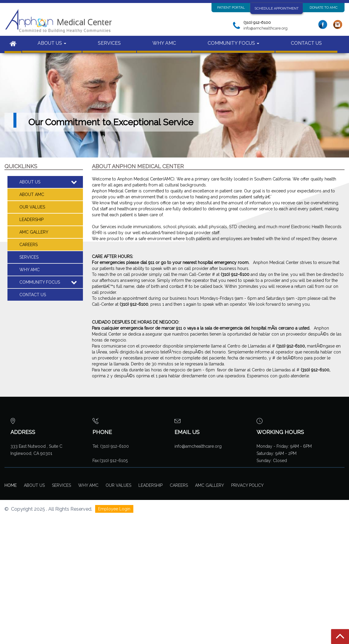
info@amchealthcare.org (198, 446)
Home (11, 485)
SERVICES (109, 43)
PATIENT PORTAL (231, 7)
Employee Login (114, 509)
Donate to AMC (324, 7)
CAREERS (28, 245)
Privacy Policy (247, 485)
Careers (179, 485)
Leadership (31, 220)
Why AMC (88, 485)
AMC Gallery (34, 232)
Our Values (32, 207)
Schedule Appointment (277, 8)
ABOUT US (52, 43)
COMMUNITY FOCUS (233, 43)
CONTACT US (306, 43)
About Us (34, 485)
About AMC (32, 194)
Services (61, 485)
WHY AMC (164, 43)
